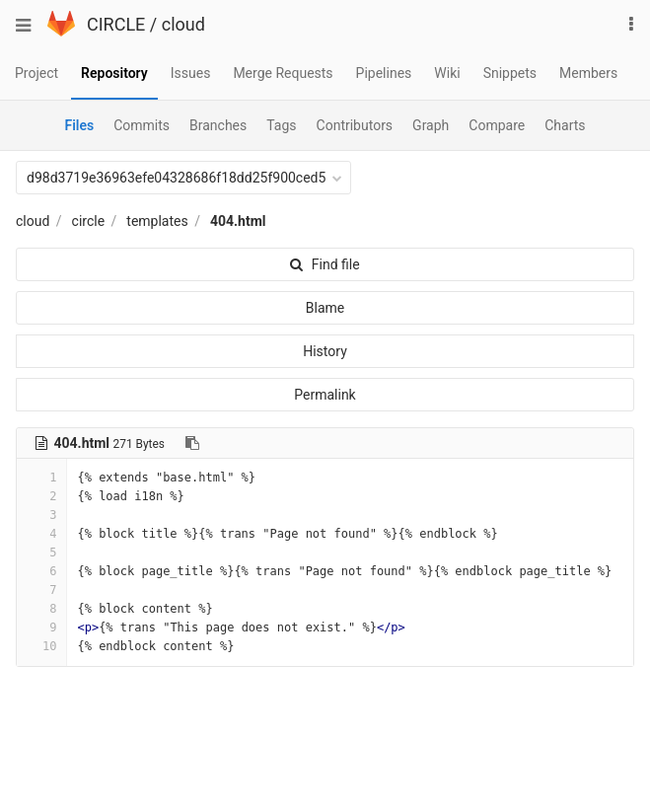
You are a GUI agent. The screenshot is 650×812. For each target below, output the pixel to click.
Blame (325, 308)
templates (157, 221)
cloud (183, 24)
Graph (431, 125)
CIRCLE (116, 24)
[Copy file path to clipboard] (192, 443)
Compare (497, 125)
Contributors (355, 125)
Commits (142, 125)
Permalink (325, 395)
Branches (218, 125)
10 (41, 646)
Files (79, 125)
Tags (281, 125)
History (325, 351)
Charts (565, 125)
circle (89, 221)
